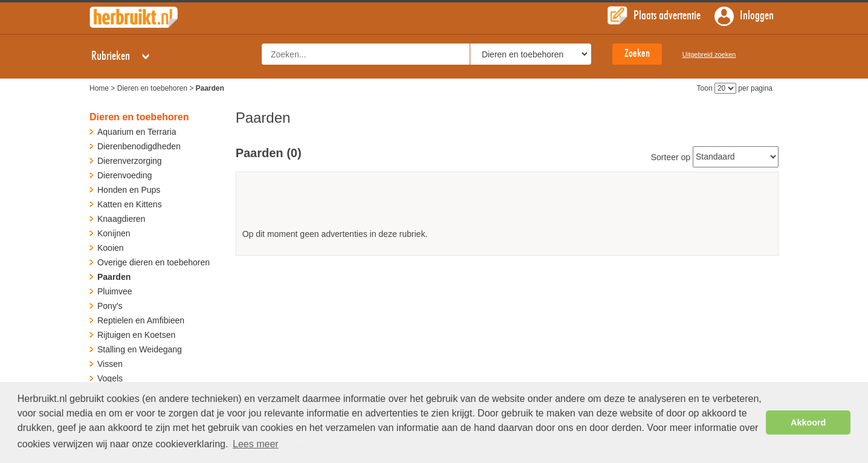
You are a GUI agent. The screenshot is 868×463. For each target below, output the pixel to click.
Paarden (114, 277)
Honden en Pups (129, 190)
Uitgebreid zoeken (709, 54)
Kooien (111, 248)
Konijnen (114, 233)
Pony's (110, 306)
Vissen (110, 364)
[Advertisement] (507, 205)
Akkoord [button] (808, 423)
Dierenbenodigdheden (139, 146)
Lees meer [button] (256, 444)
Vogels (110, 378)
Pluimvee (115, 291)
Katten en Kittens (130, 204)
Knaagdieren (121, 219)
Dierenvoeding (125, 175)
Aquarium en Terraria (137, 132)
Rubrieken (121, 56)
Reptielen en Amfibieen (141, 320)
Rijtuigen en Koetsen (136, 335)
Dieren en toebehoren (152, 88)
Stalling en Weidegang (140, 349)
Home (99, 88)
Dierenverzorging (130, 161)
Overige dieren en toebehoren (154, 262)
